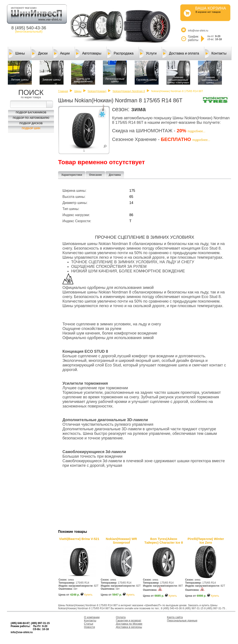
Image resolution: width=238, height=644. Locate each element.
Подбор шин (31, 128)
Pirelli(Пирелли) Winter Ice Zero (206, 541)
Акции (62, 53)
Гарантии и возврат (129, 620)
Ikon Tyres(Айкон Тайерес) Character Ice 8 (163, 541)
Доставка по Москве (129, 624)
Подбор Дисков (31, 123)
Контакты (216, 53)
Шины (17, 53)
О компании (92, 617)
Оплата (121, 617)
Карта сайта (175, 617)
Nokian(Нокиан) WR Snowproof (121, 541)
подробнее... (196, 131)
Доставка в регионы (129, 627)
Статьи (89, 624)
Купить (88, 595)
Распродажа (120, 53)
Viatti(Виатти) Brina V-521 (79, 539)
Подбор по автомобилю (31, 118)
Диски (40, 53)
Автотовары (88, 53)
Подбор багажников (31, 113)
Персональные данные (182, 620)
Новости (89, 627)
